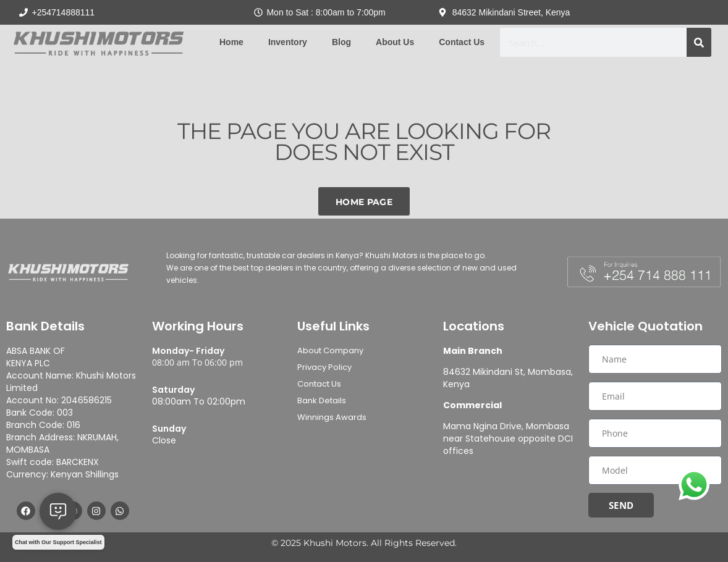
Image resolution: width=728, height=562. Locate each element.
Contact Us (462, 42)
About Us (395, 42)
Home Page (364, 202)
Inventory (288, 42)
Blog (341, 42)
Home (231, 42)
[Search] (699, 42)
